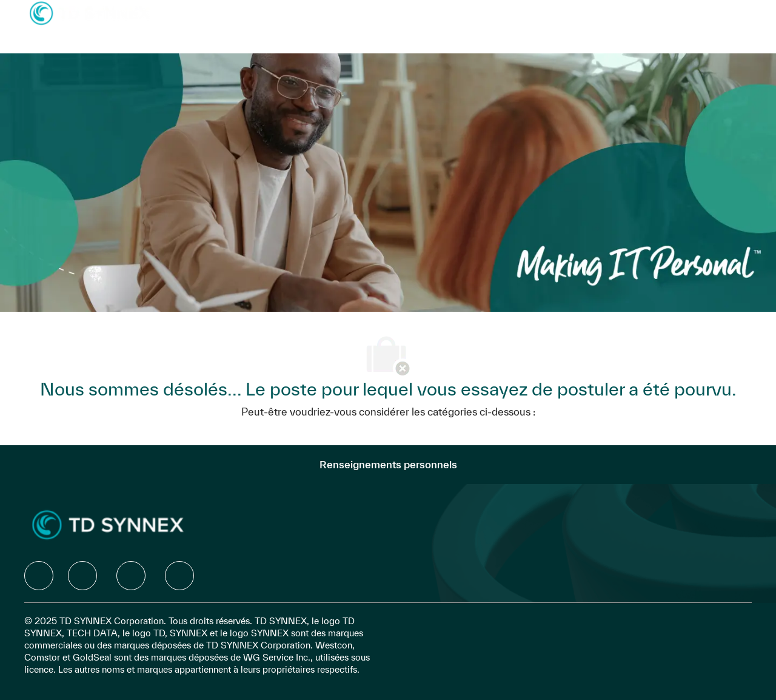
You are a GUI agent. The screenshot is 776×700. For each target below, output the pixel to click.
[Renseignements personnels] (388, 465)
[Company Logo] (90, 12)
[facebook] (39, 576)
